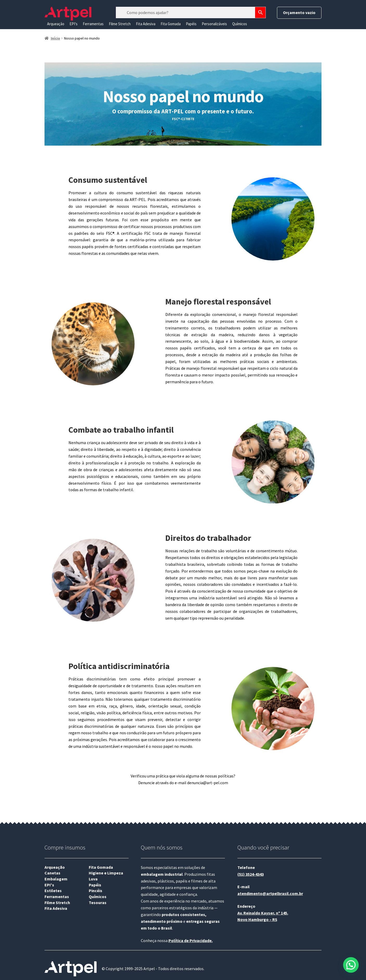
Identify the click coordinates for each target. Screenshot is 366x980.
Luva (93, 879)
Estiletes (53, 891)
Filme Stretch (120, 24)
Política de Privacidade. (191, 940)
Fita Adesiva (146, 24)
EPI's (74, 24)
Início (55, 38)
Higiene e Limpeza (106, 873)
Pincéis (96, 891)
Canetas (52, 873)
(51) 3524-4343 (251, 874)
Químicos (240, 24)
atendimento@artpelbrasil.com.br (270, 893)
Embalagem (56, 879)
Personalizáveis (214, 24)
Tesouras (98, 903)
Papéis (191, 24)
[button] (351, 965)
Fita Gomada (171, 24)
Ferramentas (93, 24)
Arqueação (56, 24)
